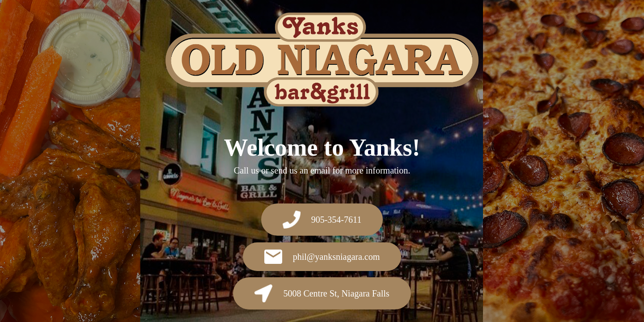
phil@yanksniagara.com (322, 257)
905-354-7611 (322, 220)
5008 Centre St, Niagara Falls (322, 293)
